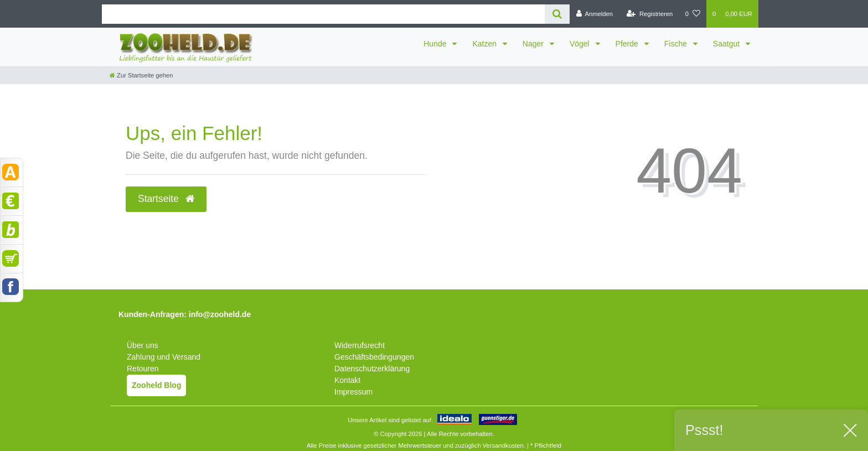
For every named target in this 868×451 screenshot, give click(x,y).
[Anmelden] (594, 14)
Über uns (143, 345)
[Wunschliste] (693, 14)
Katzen (485, 44)
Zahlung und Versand (164, 357)
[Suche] (557, 14)
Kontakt (347, 380)
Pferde (628, 44)
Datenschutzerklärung (372, 369)
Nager (534, 44)
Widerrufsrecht (360, 345)
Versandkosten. (504, 445)
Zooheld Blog (156, 385)
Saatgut (727, 44)
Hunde (436, 44)
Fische (677, 44)
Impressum (353, 392)
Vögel (581, 44)
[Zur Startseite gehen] (141, 75)
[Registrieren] (650, 14)
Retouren (143, 369)
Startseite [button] (166, 199)
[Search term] (323, 14)
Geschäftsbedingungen (374, 357)
